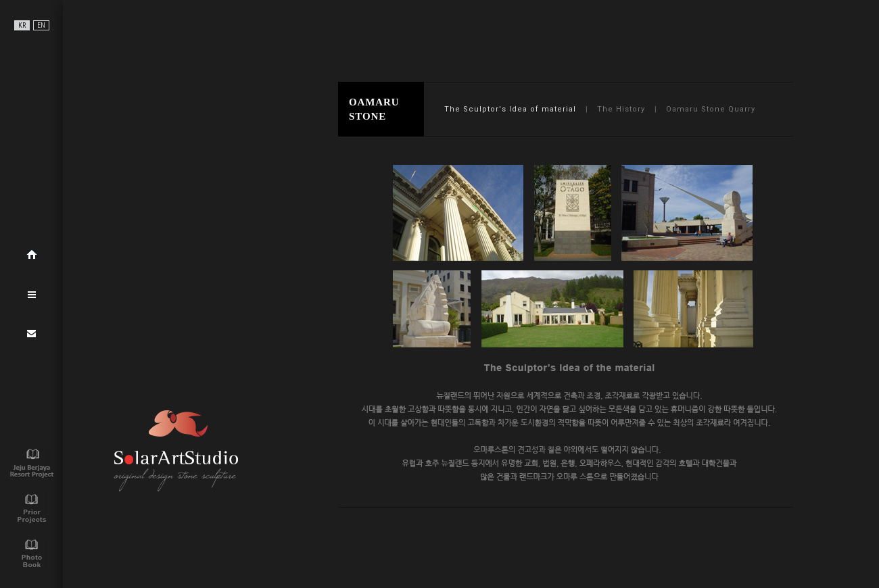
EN (41, 25)
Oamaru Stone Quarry (711, 109)
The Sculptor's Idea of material (510, 109)
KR (22, 25)
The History (621, 109)
